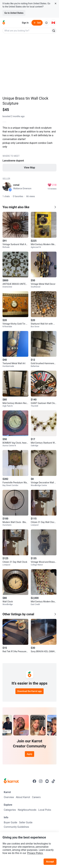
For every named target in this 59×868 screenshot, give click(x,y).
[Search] (54, 31)
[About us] (46, 23)
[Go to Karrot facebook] (34, 781)
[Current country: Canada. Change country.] (53, 23)
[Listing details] (29, 148)
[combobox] (27, 31)
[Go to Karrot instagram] (41, 781)
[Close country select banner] (56, 3)
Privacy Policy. (35, 853)
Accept (50, 862)
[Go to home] (4, 23)
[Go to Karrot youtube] (47, 781)
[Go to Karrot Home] (11, 781)
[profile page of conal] (7, 187)
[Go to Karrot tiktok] (53, 781)
